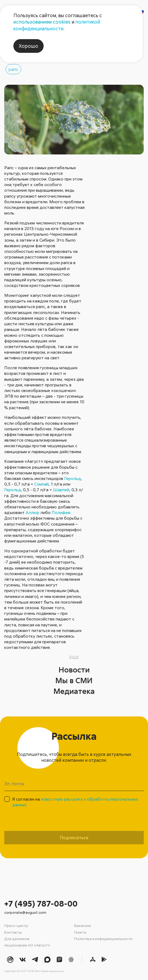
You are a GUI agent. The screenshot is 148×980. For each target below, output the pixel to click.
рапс (13, 69)
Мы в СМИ (74, 680)
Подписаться (74, 838)
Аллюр (33, 512)
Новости (74, 670)
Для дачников (17, 939)
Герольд (73, 478)
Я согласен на (75, 802)
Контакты (13, 932)
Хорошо (29, 46)
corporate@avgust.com (25, 912)
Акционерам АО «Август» (27, 945)
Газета (80, 932)
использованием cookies (42, 22)
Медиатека (74, 691)
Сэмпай (41, 484)
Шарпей (61, 490)
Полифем (61, 512)
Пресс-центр (16, 925)
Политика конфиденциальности (103, 939)
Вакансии (83, 925)
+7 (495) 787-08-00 (41, 903)
